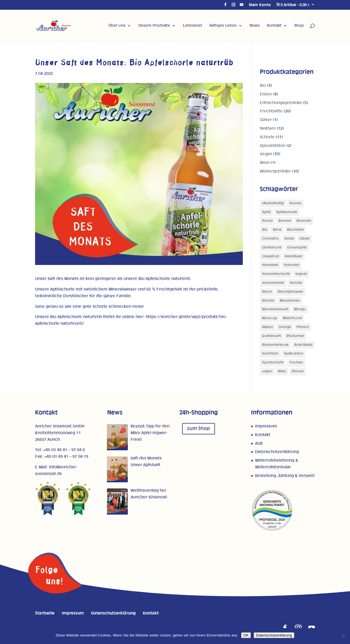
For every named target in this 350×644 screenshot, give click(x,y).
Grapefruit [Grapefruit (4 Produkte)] (271, 256)
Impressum (266, 426)
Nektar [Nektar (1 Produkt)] (268, 327)
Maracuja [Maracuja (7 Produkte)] (270, 318)
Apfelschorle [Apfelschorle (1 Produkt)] (287, 212)
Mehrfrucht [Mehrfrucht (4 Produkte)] (293, 318)
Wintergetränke (275, 171)
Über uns (117, 26)
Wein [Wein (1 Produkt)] (282, 371)
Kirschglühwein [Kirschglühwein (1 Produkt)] (290, 292)
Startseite (45, 613)
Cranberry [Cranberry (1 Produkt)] (270, 239)
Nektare (268, 128)
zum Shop (199, 429)
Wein (265, 163)
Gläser (266, 120)
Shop (299, 26)
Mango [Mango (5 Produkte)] (300, 309)
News (255, 26)
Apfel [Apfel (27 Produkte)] (266, 212)
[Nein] (343, 636)
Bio (263, 86)
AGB (259, 443)
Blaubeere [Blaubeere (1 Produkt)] (295, 230)
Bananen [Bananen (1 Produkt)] (304, 221)
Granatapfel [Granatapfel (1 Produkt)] (297, 248)
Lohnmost (193, 26)
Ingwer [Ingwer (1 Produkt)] (301, 274)
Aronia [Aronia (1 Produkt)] (267, 221)
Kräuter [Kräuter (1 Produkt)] (268, 301)
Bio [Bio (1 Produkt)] (265, 230)
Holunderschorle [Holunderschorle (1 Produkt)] (276, 274)
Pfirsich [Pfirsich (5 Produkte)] (303, 327)
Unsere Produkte (154, 26)
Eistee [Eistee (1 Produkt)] (289, 239)
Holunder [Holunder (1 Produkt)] (292, 265)
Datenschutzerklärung (277, 452)
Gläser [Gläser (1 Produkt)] (305, 239)
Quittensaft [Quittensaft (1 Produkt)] (271, 336)
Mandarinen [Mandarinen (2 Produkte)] (290, 301)
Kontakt (274, 26)
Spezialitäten (273, 146)
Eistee (266, 94)
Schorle (267, 137)
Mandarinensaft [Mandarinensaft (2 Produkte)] (275, 309)
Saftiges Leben (223, 26)
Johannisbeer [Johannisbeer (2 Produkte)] (273, 283)
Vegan (266, 154)
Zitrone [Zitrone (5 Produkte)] (298, 371)
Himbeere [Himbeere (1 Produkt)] (270, 265)
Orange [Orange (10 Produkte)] (285, 327)
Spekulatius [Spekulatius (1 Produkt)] (294, 354)
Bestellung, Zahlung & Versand (285, 476)
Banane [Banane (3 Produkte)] (285, 221)
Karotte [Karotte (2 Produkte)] (296, 283)
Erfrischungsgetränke (281, 103)
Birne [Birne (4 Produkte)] (277, 230)
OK (246, 635)
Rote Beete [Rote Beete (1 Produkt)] (303, 345)
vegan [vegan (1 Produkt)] (267, 371)
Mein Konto (260, 5)
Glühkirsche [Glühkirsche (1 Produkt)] (272, 248)
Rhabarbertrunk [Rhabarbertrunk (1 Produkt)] (275, 345)
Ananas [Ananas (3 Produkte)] (295, 203)
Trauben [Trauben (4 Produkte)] (296, 362)
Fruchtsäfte (271, 111)
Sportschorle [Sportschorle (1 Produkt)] (273, 362)
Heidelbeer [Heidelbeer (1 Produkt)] (293, 256)
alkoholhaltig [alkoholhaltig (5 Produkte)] (273, 203)
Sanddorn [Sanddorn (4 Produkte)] (270, 354)
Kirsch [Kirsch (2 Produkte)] (267, 292)
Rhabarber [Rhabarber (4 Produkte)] (295, 336)
